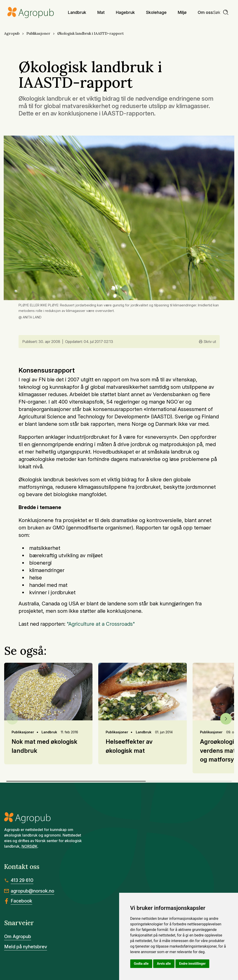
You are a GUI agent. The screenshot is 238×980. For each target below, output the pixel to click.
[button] (226, 719)
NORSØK (30, 846)
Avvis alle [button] (164, 964)
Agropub (12, 33)
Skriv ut (207, 342)
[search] (221, 12)
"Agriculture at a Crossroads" (101, 624)
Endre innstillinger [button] (192, 964)
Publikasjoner (38, 33)
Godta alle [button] (141, 964)
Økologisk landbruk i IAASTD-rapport (90, 33)
